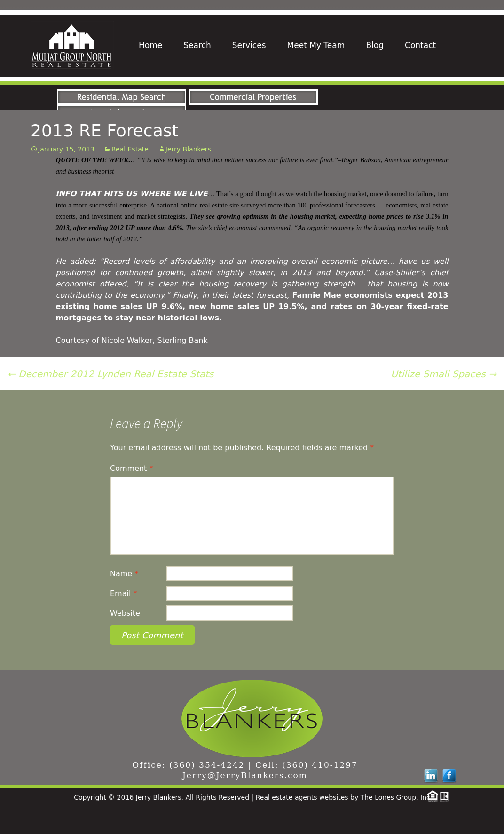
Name (124, 602)
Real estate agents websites (302, 826)
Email (123, 622)
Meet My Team (316, 45)
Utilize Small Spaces (444, 403)
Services (249, 45)
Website (125, 642)
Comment (131, 497)
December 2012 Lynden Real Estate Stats (110, 403)
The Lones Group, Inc (395, 826)
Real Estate (130, 178)
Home (150, 45)
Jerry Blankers (188, 178)
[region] (252, 96)
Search (197, 45)
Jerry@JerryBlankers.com (245, 804)
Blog (375, 45)
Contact (420, 45)
